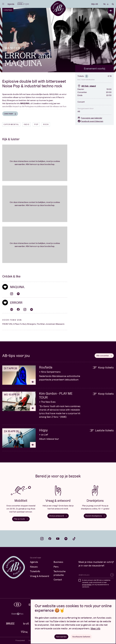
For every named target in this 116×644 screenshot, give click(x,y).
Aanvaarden (61, 637)
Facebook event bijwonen (90, 121)
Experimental (11, 124)
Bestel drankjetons (95, 516)
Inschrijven (112, 575)
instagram (42, 539)
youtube (58, 539)
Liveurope (8, 10)
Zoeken (113, 4)
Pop (36, 124)
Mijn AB (95, 4)
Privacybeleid (20, 640)
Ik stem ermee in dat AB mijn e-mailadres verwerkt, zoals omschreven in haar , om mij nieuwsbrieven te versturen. (96, 584)
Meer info (95, 628)
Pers (56, 567)
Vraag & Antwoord (40, 576)
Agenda (11, 4)
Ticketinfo (35, 571)
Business (58, 562)
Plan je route (21, 519)
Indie (27, 124)
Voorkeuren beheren (81, 637)
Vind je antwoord (58, 516)
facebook (50, 539)
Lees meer (10, 114)
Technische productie (60, 573)
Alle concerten (104, 356)
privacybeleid (87, 585)
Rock (46, 124)
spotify (66, 539)
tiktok (74, 539)
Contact (58, 580)
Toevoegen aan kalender (90, 118)
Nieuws (34, 567)
